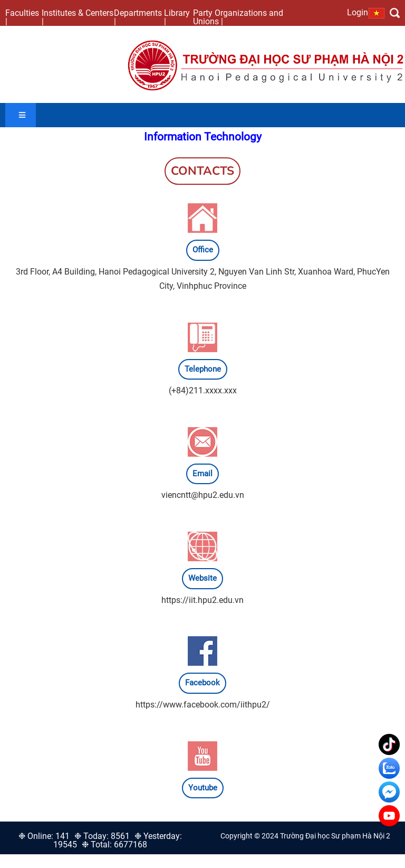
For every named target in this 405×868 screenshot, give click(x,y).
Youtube (203, 788)
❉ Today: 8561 (102, 836)
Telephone (203, 369)
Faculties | (22, 17)
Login (358, 12)
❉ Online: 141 (44, 836)
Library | (177, 17)
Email (202, 474)
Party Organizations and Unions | (238, 17)
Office (203, 250)
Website (202, 578)
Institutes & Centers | (78, 17)
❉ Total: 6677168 (114, 845)
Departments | (138, 17)
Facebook (202, 683)
